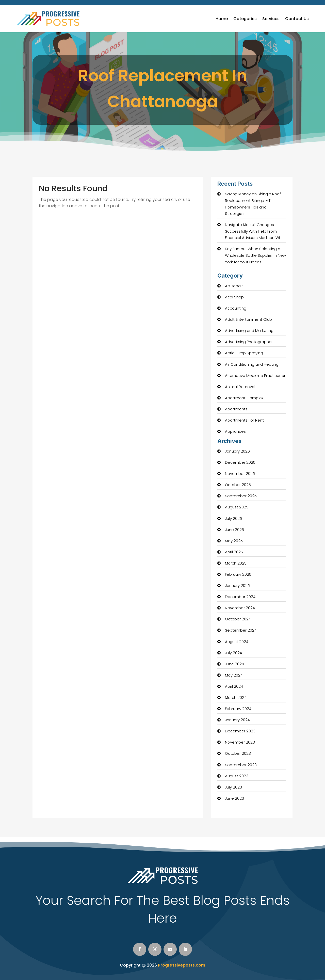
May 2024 (234, 675)
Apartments (236, 409)
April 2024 (234, 686)
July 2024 (233, 653)
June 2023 (234, 798)
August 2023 (237, 776)
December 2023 (240, 731)
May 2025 (234, 541)
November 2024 (240, 608)
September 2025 (241, 496)
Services (271, 19)
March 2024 (236, 697)
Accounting (236, 308)
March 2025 (236, 563)
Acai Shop (234, 297)
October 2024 (238, 619)
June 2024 (234, 664)
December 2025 (240, 462)
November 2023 (240, 742)
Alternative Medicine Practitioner (255, 375)
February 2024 (238, 709)
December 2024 (240, 597)
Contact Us (297, 19)
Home (222, 19)
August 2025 (237, 507)
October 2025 (238, 485)
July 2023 (233, 787)
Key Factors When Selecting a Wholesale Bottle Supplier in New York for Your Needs (255, 255)
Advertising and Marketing (249, 331)
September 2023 (241, 765)
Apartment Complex (244, 398)
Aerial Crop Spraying (244, 353)
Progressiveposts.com (182, 965)
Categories (245, 19)
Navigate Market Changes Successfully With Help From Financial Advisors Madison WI (252, 231)
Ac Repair (234, 286)
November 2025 (240, 473)
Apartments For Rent (244, 420)
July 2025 (233, 518)
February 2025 (238, 574)
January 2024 (237, 720)
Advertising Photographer (249, 342)
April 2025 (234, 552)
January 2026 (237, 451)
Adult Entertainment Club (248, 319)
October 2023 (238, 753)
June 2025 (234, 530)
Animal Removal (240, 387)
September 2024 (241, 630)
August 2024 (237, 642)
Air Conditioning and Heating (252, 364)
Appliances (235, 431)
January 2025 (237, 585)
